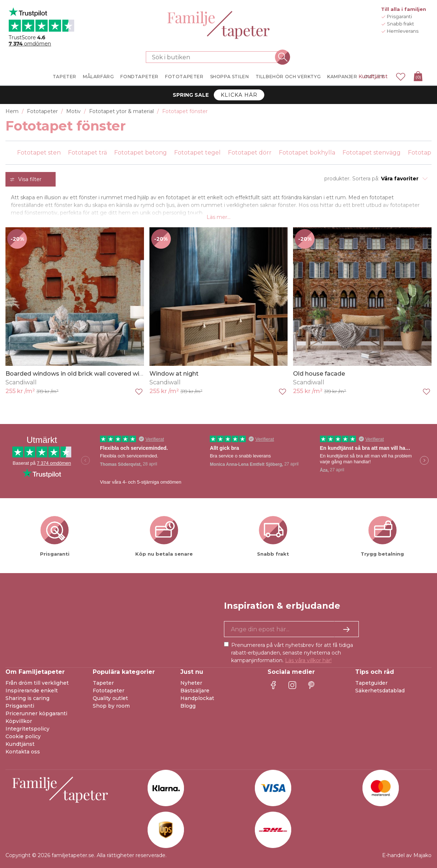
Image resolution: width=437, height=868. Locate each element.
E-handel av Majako (407, 855)
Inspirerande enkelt (32, 691)
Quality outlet (110, 698)
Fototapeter (109, 691)
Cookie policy (23, 736)
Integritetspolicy (27, 729)
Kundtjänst (373, 76)
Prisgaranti (20, 706)
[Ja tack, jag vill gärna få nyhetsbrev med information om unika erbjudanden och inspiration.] (291, 629)
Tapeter (103, 683)
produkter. (337, 179)
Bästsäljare (195, 691)
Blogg (188, 706)
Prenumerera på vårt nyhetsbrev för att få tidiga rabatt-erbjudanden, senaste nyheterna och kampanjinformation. (292, 653)
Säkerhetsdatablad (380, 691)
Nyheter (191, 683)
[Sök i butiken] (214, 57)
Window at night (174, 374)
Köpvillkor (19, 721)
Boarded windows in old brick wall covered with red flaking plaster (103, 374)
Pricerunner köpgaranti (36, 713)
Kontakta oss (23, 752)
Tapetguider (371, 683)
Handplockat (197, 698)
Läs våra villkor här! (308, 660)
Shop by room (111, 706)
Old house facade (319, 374)
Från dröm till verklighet (37, 683)
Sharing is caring (27, 698)
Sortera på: (366, 179)
